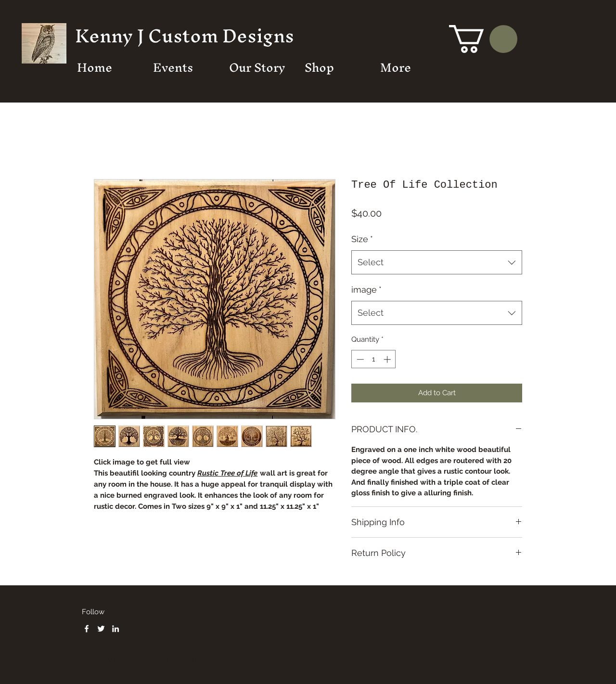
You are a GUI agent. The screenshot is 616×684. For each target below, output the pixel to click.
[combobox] (437, 262)
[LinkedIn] (115, 629)
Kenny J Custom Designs (185, 36)
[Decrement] (359, 359)
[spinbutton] (374, 359)
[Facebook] (87, 629)
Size (362, 239)
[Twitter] (101, 629)
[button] (483, 39)
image (366, 290)
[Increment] (388, 359)
